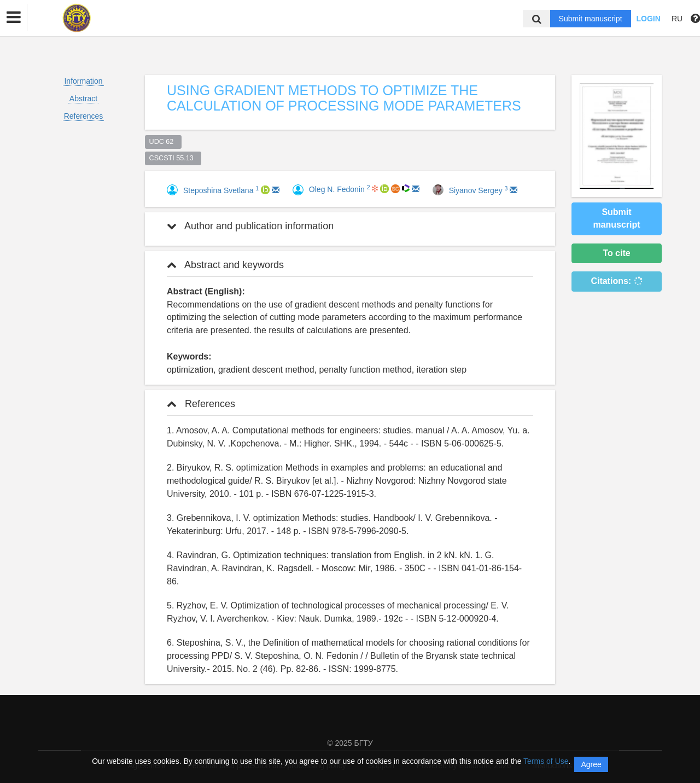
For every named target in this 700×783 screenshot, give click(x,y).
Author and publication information (250, 226)
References (84, 116)
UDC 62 (164, 142)
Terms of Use (546, 761)
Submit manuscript (591, 19)
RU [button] (677, 19)
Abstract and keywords (225, 265)
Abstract (83, 98)
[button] (14, 18)
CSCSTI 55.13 (173, 158)
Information (83, 81)
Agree (591, 764)
